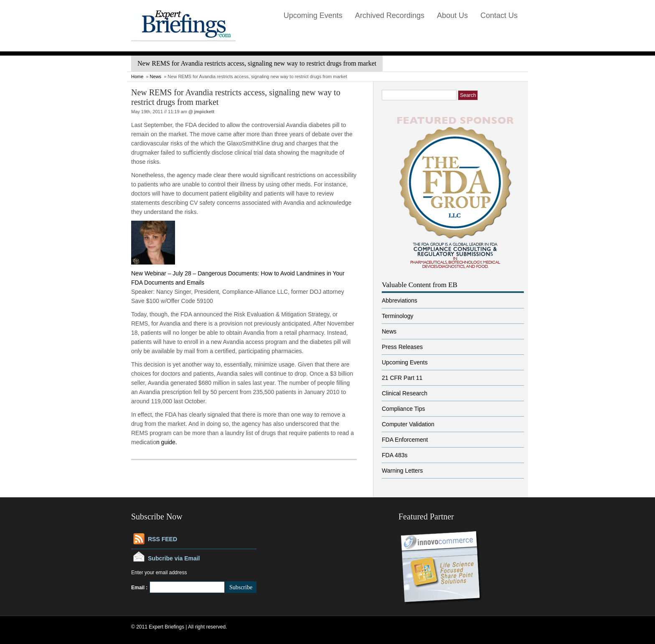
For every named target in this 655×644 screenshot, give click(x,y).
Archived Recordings (390, 15)
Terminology (397, 316)
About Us (452, 15)
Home (137, 76)
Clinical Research (405, 393)
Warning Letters (402, 471)
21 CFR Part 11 (402, 378)
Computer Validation (408, 424)
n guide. (167, 442)
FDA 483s (395, 455)
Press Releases (402, 347)
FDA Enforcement (405, 440)
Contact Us (499, 15)
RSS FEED (162, 539)
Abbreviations (400, 300)
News (156, 76)
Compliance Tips (404, 409)
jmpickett (204, 112)
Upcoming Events (313, 15)
